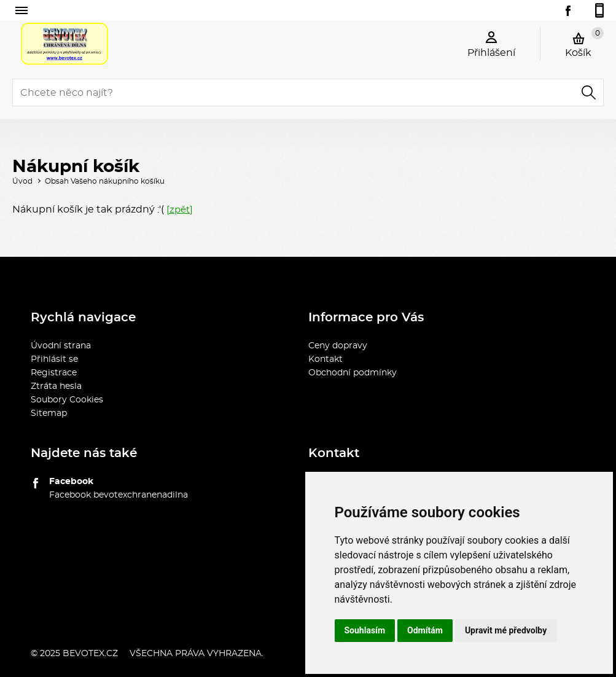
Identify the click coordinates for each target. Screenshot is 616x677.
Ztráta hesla (56, 386)
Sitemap (49, 413)
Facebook (71, 482)
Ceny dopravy (338, 346)
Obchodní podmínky (353, 373)
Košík (584, 42)
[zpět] (180, 210)
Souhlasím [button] (365, 630)
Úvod (22, 181)
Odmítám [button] (425, 630)
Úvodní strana (61, 346)
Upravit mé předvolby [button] (506, 630)
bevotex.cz (90, 654)
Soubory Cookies (67, 400)
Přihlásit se (54, 359)
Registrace (54, 373)
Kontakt (326, 359)
